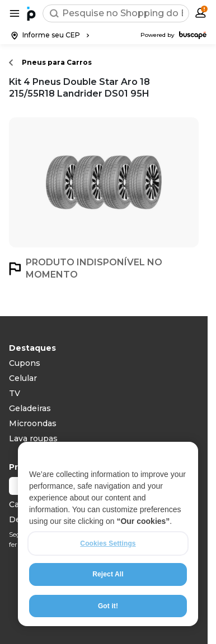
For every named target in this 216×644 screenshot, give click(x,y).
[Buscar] (54, 13)
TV (15, 393)
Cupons (25, 363)
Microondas (33, 423)
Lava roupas (33, 438)
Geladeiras (30, 408)
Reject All (108, 574)
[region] (108, 534)
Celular (23, 378)
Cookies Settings (108, 543)
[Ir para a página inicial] (31, 13)
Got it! (108, 606)
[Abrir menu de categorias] (15, 13)
